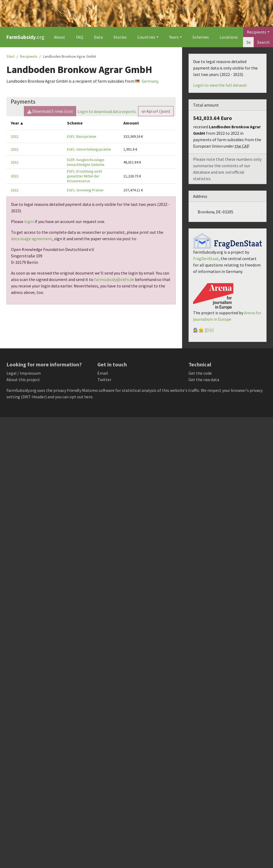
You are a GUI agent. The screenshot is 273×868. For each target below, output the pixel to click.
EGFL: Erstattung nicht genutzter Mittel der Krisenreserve (84, 176)
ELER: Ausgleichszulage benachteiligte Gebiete (86, 162)
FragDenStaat (206, 258)
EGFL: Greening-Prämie (85, 190)
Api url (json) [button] (156, 111)
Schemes (201, 37)
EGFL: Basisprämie (82, 136)
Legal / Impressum (24, 373)
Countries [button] (146, 37)
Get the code (200, 373)
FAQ (80, 37)
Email (103, 373)
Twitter (104, 380)
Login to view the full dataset (220, 85)
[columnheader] (35, 123)
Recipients (29, 56)
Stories (120, 37)
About (60, 37)
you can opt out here (74, 397)
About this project (23, 380)
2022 (14, 136)
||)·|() (209, 330)
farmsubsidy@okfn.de (114, 279)
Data (98, 37)
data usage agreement (32, 239)
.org (25, 37)
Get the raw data (204, 380)
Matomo (90, 390)
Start (10, 56)
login (29, 221)
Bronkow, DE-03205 (215, 212)
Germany (147, 81)
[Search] (248, 42)
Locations (229, 37)
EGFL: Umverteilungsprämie (89, 149)
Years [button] (174, 37)
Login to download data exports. (107, 111)
